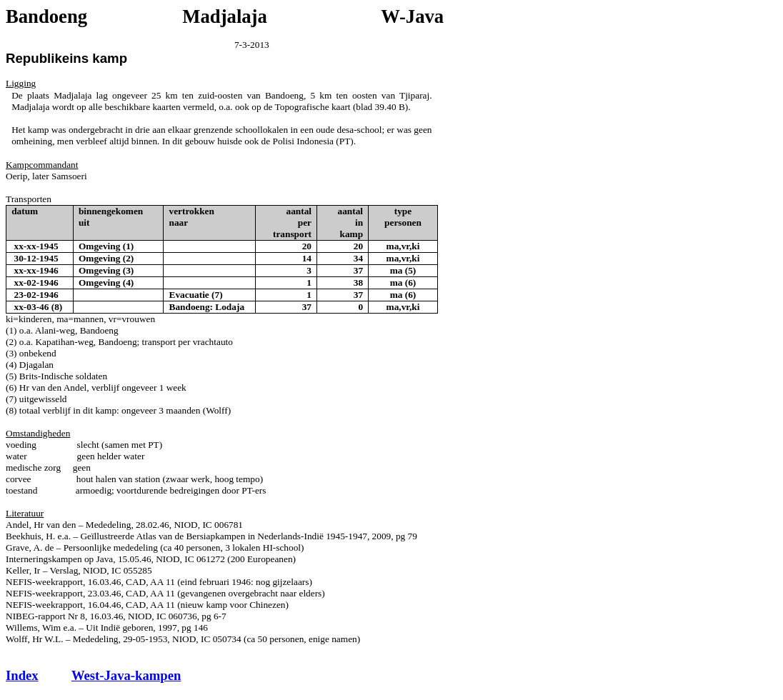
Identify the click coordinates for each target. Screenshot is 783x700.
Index (22, 675)
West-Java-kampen (126, 675)
